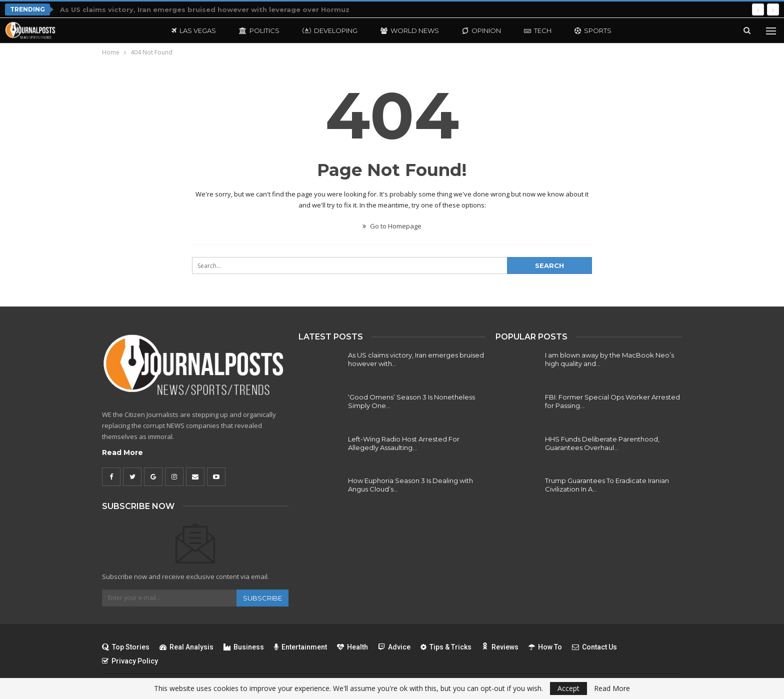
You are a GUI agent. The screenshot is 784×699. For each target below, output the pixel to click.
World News (410, 30)
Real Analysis (186, 647)
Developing (330, 30)
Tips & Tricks (446, 647)
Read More (122, 452)
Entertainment (300, 647)
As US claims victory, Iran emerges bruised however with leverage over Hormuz (205, 9)
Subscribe (262, 598)
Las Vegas (194, 30)
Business (244, 647)
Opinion (481, 30)
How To (545, 647)
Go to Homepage (392, 226)
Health (352, 647)
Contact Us (594, 647)
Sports (593, 30)
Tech (538, 30)
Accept (568, 688)
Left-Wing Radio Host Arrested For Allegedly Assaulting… (404, 443)
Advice (394, 647)
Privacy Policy (130, 661)
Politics (259, 30)
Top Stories (126, 647)
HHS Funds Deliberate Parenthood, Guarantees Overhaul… (602, 443)
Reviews (500, 647)
